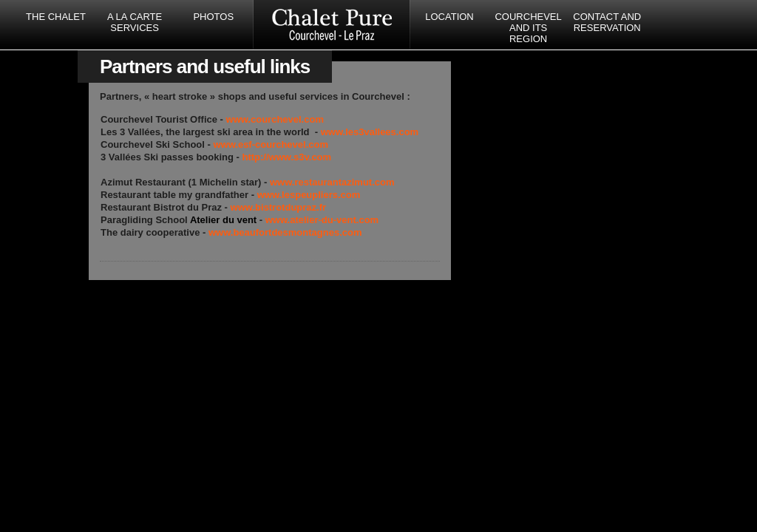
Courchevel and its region (528, 28)
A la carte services (135, 22)
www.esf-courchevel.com (271, 144)
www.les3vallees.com (370, 132)
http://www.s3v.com (286, 157)
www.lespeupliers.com (309, 195)
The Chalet (56, 17)
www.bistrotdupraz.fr (279, 207)
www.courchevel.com (275, 119)
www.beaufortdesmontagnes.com (285, 232)
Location (449, 17)
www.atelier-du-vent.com (322, 220)
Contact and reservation (607, 22)
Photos (213, 17)
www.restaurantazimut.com (332, 182)
